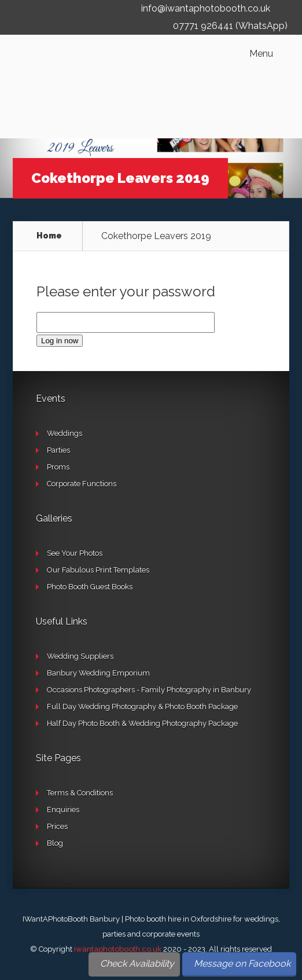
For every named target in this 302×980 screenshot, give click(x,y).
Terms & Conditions (80, 793)
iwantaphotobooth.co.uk (118, 949)
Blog (55, 843)
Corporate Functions (82, 484)
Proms (58, 467)
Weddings (65, 433)
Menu (261, 54)
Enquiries (63, 810)
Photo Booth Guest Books (90, 587)
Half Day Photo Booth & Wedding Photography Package (142, 723)
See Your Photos (75, 553)
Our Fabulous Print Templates (98, 570)
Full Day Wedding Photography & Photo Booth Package (142, 706)
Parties (58, 450)
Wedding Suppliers (80, 656)
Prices (57, 826)
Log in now (60, 341)
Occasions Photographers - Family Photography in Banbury (149, 690)
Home (49, 236)
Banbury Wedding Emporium (98, 673)
